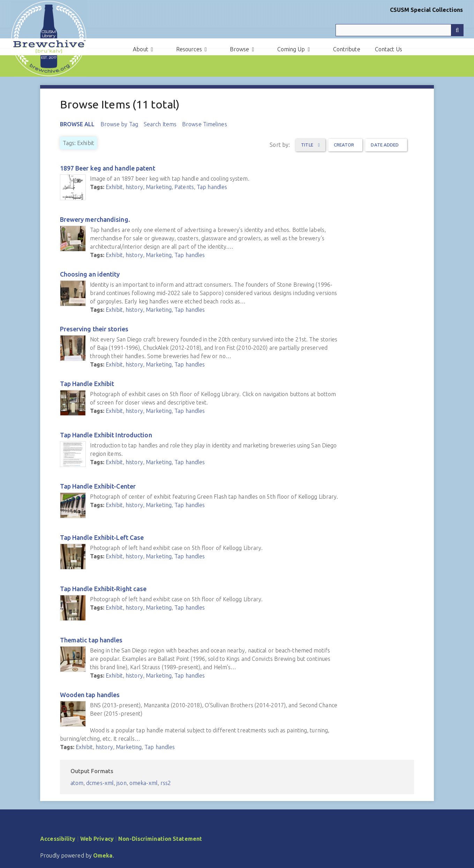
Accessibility (58, 839)
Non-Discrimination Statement (160, 839)
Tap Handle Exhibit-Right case (103, 589)
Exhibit (114, 187)
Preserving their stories (94, 329)
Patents (184, 187)
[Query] (400, 30)
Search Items (160, 124)
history (134, 187)
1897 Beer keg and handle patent (108, 168)
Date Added (385, 145)
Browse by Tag (119, 124)
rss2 (166, 783)
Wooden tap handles (90, 695)
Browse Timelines (205, 124)
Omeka (103, 855)
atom (77, 783)
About (141, 49)
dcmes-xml (100, 783)
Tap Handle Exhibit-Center (98, 486)
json (121, 783)
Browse (240, 49)
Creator (344, 145)
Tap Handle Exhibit (87, 384)
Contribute (347, 49)
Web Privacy (97, 839)
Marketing (159, 187)
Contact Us (389, 49)
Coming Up (291, 49)
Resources (189, 49)
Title (308, 145)
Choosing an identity (90, 274)
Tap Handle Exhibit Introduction (106, 435)
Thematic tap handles (91, 640)
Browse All (77, 124)
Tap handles (212, 187)
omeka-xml (144, 783)
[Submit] (457, 30)
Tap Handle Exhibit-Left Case (102, 537)
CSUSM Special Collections (427, 10)
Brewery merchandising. (95, 219)
